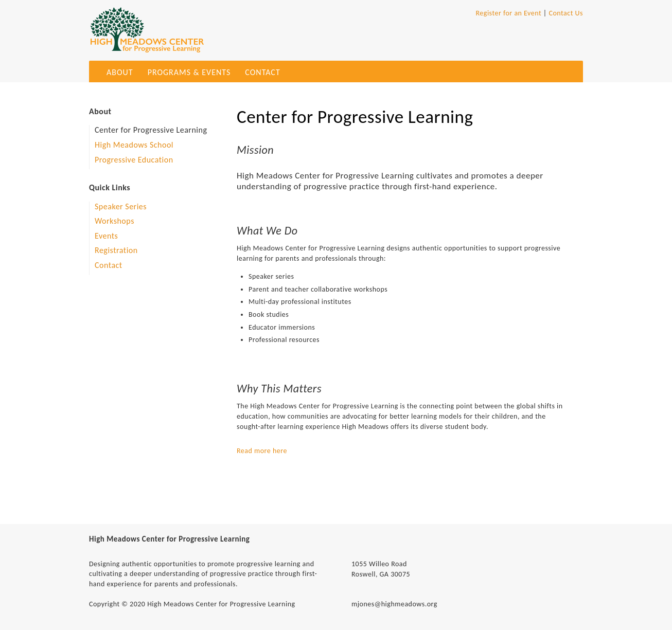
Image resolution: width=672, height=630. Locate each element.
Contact (262, 72)
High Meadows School (134, 145)
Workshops (114, 221)
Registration (116, 250)
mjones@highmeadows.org (394, 604)
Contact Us (566, 13)
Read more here (262, 451)
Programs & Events (189, 72)
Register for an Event (508, 13)
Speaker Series (121, 206)
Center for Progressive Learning (151, 130)
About (120, 72)
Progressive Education (134, 160)
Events (106, 236)
